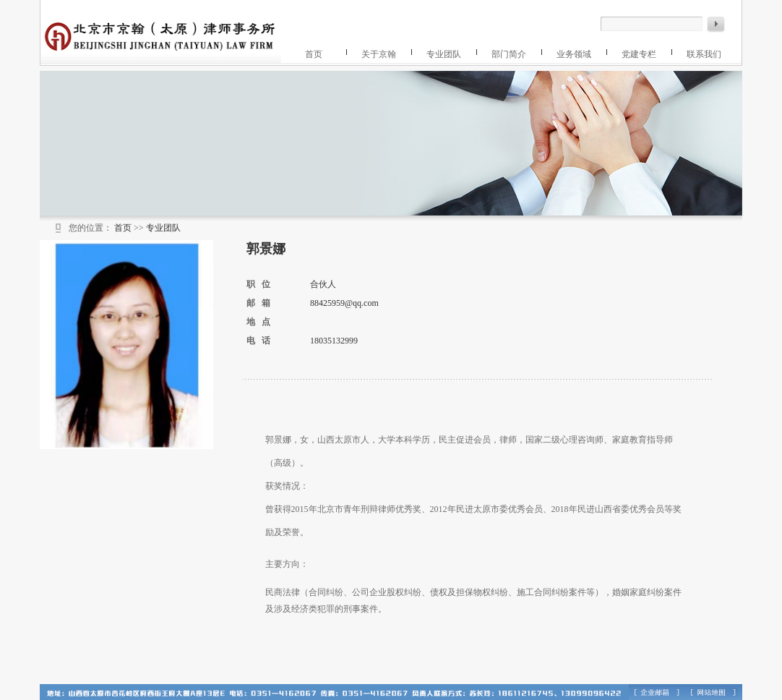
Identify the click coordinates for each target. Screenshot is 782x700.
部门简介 (509, 54)
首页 (314, 54)
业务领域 (574, 54)
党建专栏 (639, 54)
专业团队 (444, 54)
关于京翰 (379, 54)
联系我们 (704, 54)
